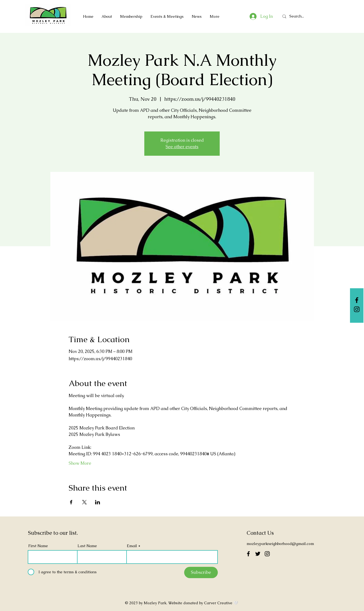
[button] (131, 16)
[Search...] (299, 16)
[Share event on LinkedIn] (98, 502)
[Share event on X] (84, 502)
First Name (38, 546)
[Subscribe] (201, 572)
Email (132, 546)
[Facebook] (357, 300)
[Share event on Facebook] (71, 502)
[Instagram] (357, 309)
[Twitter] (258, 554)
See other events (182, 147)
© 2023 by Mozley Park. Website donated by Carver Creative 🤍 (182, 603)
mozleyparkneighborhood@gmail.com (280, 544)
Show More (80, 463)
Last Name (87, 546)
